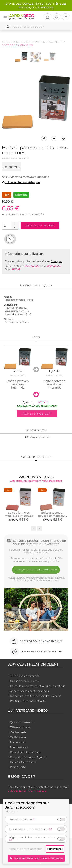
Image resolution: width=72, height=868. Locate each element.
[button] (15, 224)
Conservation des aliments (45, 42)
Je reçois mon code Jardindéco (36, 570)
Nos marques (19, 747)
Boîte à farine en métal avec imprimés (19, 514)
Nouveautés (18, 742)
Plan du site (18, 767)
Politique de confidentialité (28, 701)
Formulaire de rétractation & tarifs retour (37, 686)
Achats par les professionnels (29, 691)
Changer (56, 261)
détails (13, 811)
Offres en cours (20, 727)
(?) (34, 819)
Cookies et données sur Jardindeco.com (27, 805)
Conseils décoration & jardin (29, 757)
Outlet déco (18, 737)
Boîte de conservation (17, 45)
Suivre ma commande (25, 676)
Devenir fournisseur (23, 762)
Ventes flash (18, 732)
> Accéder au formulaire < (27, 791)
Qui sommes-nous (22, 722)
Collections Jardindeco (25, 752)
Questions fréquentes (24, 681)
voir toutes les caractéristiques (21, 182)
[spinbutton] (10, 226)
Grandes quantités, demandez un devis (36, 696)
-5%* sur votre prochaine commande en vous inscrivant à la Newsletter (36, 542)
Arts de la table (13, 42)
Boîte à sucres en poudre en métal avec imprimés (53, 516)
